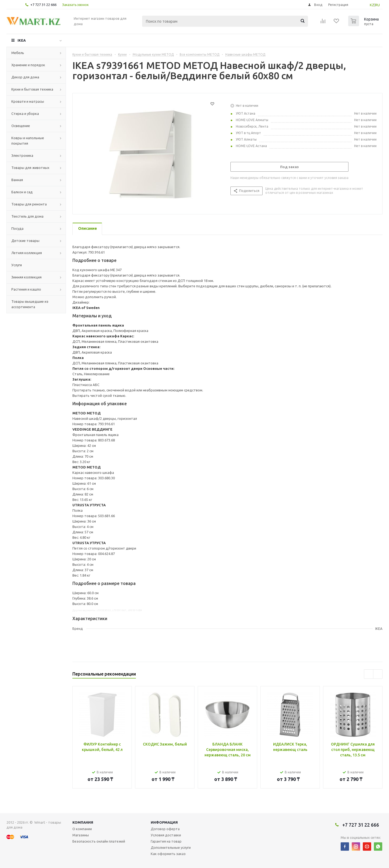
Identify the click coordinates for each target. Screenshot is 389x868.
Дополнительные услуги (171, 847)
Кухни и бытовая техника (32, 89)
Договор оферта (165, 829)
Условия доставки (166, 835)
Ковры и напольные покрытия (28, 141)
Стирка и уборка (25, 114)
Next (378, 674)
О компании (82, 829)
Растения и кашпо (26, 289)
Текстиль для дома (27, 216)
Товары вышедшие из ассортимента (30, 304)
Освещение (21, 126)
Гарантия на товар (166, 841)
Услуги (17, 265)
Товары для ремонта (29, 204)
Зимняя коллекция (26, 277)
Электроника (22, 155)
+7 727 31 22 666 (43, 5)
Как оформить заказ (168, 854)
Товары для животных (30, 168)
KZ (372, 5)
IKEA (22, 40)
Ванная (17, 180)
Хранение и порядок (28, 65)
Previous (369, 674)
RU (378, 5)
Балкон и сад (22, 192)
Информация (164, 822)
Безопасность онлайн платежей (99, 841)
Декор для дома (25, 77)
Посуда (17, 228)
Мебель (18, 53)
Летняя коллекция (27, 253)
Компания (83, 822)
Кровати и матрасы (28, 101)
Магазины (81, 835)
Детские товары (25, 241)
